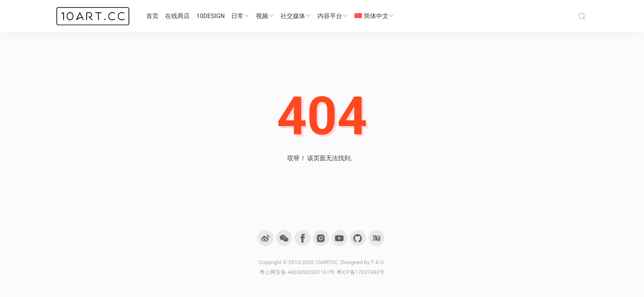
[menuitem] (374, 16)
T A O (377, 262)
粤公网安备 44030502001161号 (297, 272)
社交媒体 (296, 16)
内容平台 (333, 16)
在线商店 (177, 16)
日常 (240, 16)
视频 (265, 16)
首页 (152, 16)
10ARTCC (327, 262)
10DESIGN (210, 16)
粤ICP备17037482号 (361, 272)
